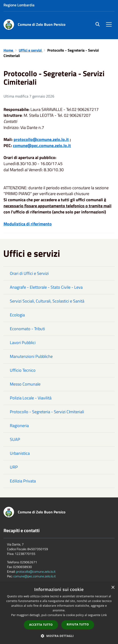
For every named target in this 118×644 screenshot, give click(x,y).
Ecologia (17, 315)
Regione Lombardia (19, 5)
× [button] (113, 588)
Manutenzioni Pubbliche (31, 356)
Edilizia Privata (23, 481)
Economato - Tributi (27, 329)
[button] (59, 636)
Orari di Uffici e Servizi (29, 273)
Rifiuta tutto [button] (78, 624)
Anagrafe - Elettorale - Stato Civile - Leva (46, 287)
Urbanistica (20, 453)
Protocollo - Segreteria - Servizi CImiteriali (47, 412)
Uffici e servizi (31, 50)
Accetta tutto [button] (41, 625)
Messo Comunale (25, 384)
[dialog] (59, 613)
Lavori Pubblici (23, 343)
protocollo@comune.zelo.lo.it (36, 571)
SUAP (15, 439)
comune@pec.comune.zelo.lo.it (35, 576)
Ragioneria (19, 426)
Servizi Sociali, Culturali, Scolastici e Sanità (47, 301)
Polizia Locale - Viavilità (31, 398)
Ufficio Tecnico (23, 370)
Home (9, 50)
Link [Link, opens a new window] (104, 615)
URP (14, 467)
